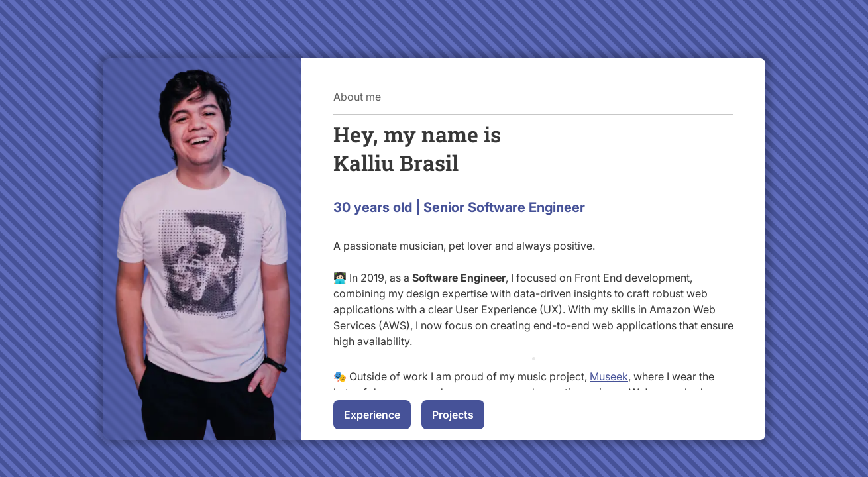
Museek (609, 376)
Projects (453, 415)
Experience (372, 415)
